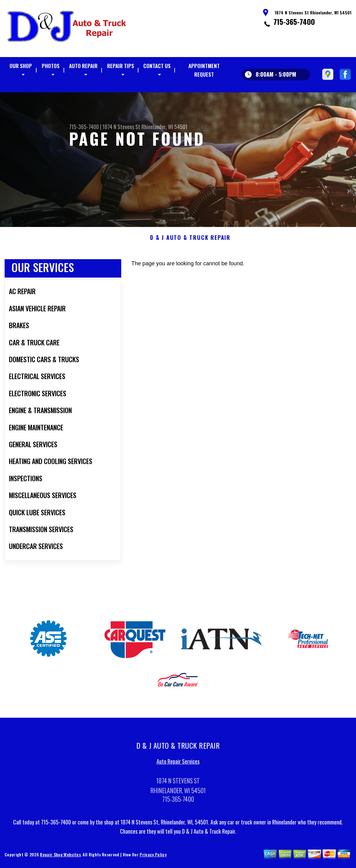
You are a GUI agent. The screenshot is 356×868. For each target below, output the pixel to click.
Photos (51, 66)
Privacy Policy (153, 856)
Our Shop (21, 66)
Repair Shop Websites (60, 856)
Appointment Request (204, 70)
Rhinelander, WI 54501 (164, 127)
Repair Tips (121, 66)
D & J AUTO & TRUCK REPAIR (190, 240)
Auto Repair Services (178, 764)
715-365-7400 (294, 21)
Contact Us (157, 66)
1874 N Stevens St (121, 127)
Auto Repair (83, 66)
